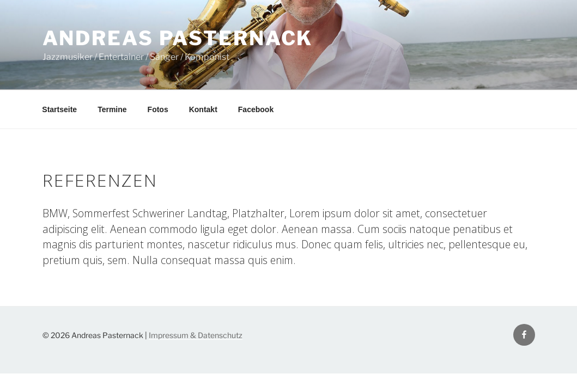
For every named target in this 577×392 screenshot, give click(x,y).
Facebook (256, 109)
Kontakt (203, 109)
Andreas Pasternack (178, 38)
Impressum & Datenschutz (196, 335)
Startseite (59, 109)
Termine (112, 109)
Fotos (158, 109)
